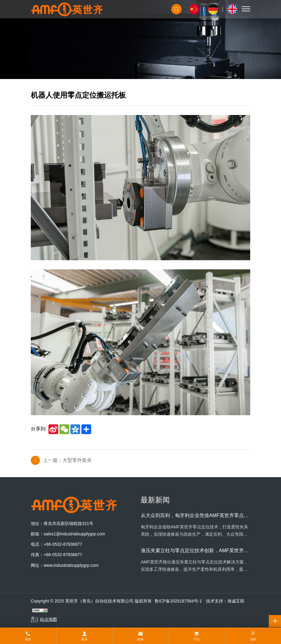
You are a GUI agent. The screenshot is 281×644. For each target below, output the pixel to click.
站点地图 (44, 620)
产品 (197, 639)
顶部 (253, 639)
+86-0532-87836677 (63, 544)
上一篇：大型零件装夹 (67, 460)
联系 (84, 639)
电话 (28, 639)
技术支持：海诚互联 (225, 601)
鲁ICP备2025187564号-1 (178, 601)
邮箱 (140, 639)
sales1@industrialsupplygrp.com (74, 534)
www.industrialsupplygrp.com (71, 565)
